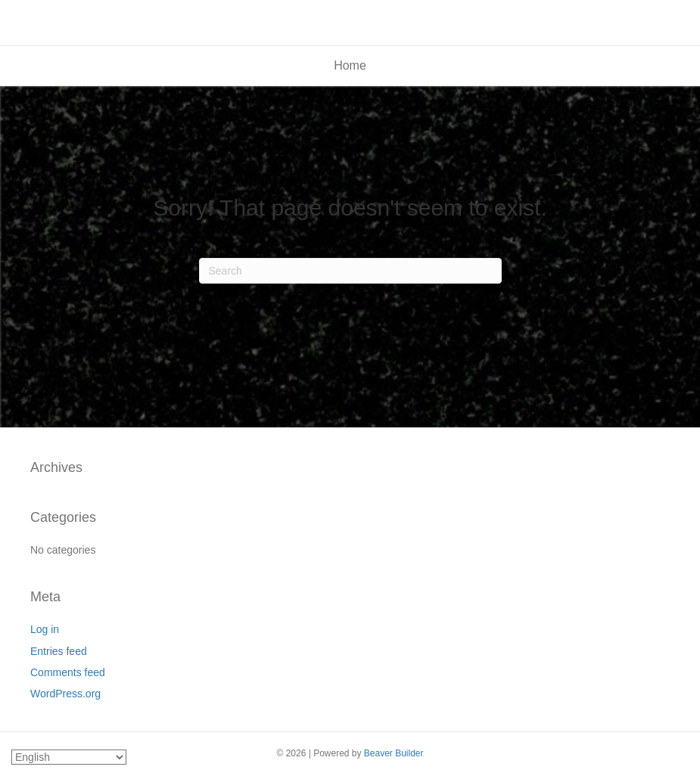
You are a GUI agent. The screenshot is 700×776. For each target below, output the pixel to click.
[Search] (350, 271)
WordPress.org (65, 694)
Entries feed (59, 651)
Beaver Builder (394, 753)
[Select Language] (69, 757)
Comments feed (68, 672)
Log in (45, 629)
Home (350, 65)
